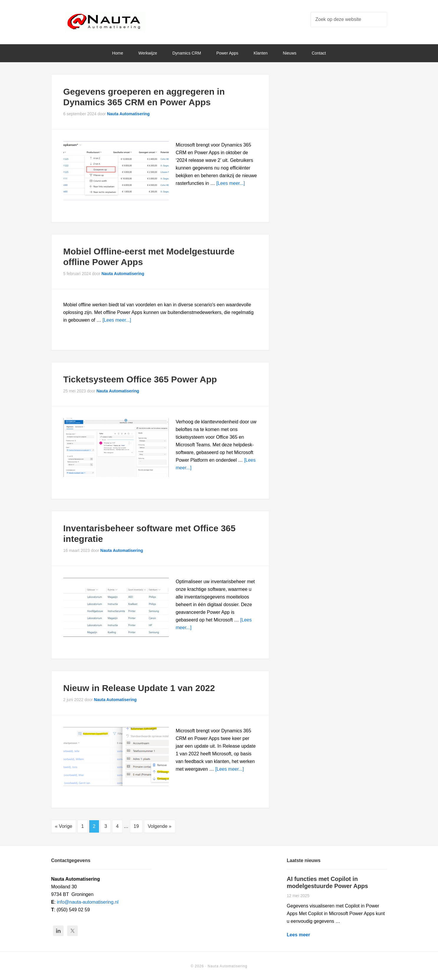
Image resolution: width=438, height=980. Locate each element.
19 (136, 826)
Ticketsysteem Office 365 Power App (140, 379)
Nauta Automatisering (105, 24)
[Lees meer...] (230, 183)
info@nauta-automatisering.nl (88, 901)
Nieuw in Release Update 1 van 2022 (139, 688)
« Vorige (64, 826)
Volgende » (160, 826)
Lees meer (299, 934)
